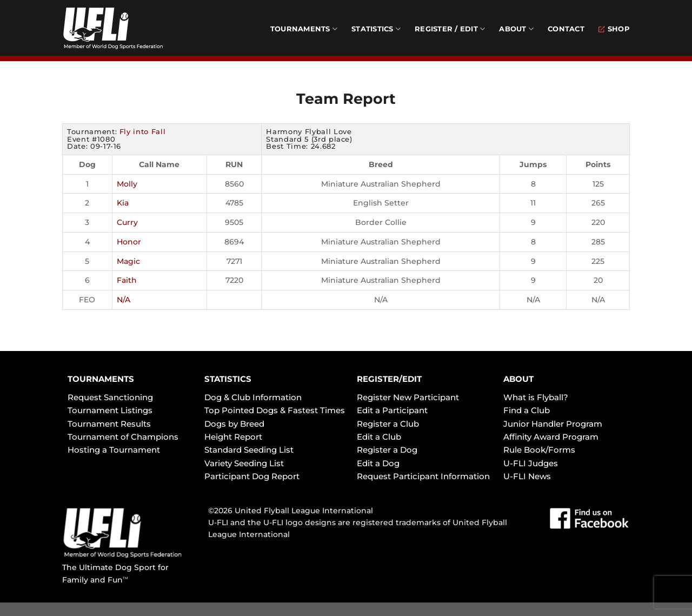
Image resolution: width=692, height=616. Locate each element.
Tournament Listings (110, 410)
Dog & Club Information (253, 397)
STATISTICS (228, 379)
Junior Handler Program (553, 424)
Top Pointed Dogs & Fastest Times (275, 410)
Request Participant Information (423, 476)
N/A (124, 300)
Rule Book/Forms (539, 450)
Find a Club (527, 410)
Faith (127, 280)
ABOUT (518, 379)
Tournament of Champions (123, 437)
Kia (123, 203)
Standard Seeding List (249, 450)
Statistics (376, 29)
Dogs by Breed (234, 424)
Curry (127, 222)
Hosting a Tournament (114, 450)
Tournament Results (109, 424)
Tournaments (304, 29)
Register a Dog (387, 450)
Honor (129, 242)
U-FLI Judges (531, 463)
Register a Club (388, 424)
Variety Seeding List (244, 463)
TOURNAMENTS (101, 379)
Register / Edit (450, 29)
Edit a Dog (378, 463)
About (516, 29)
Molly (127, 184)
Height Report (233, 437)
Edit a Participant (392, 410)
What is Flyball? (536, 397)
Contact (566, 29)
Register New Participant (408, 397)
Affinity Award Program (551, 437)
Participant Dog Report (252, 476)
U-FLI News (527, 476)
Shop (614, 29)
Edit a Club (379, 437)
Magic (128, 261)
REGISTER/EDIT (389, 379)
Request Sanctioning (110, 397)
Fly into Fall (142, 131)
